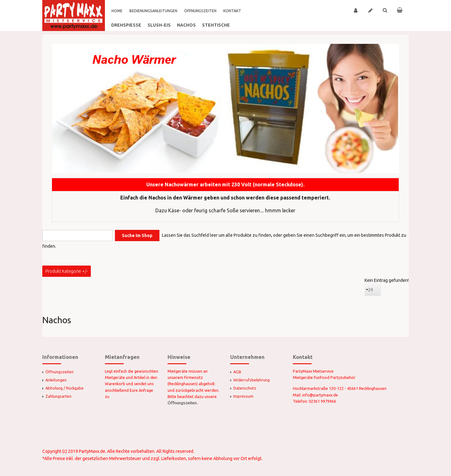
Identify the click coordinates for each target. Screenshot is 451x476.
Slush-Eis (159, 25)
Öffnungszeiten (182, 403)
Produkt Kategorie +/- (67, 271)
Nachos (186, 25)
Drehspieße (126, 25)
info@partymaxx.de (320, 395)
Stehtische (216, 25)
